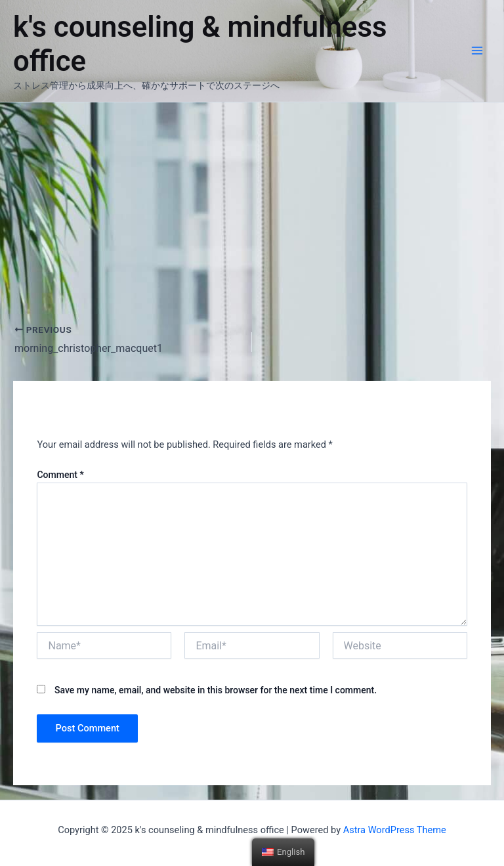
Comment (60, 475)
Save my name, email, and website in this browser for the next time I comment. (216, 690)
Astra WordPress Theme (395, 830)
